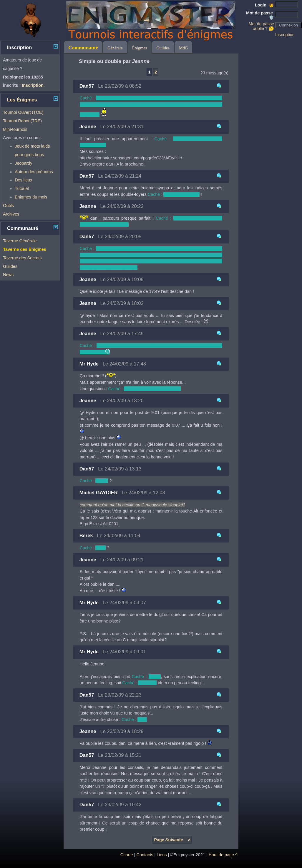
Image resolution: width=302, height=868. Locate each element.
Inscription (285, 35)
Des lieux (23, 180)
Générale (115, 48)
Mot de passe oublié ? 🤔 (261, 26)
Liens (162, 855)
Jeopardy (23, 163)
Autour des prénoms (34, 172)
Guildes (10, 266)
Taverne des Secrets (22, 258)
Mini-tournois (15, 129)
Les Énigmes (22, 100)
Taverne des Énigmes (25, 249)
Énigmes (140, 48)
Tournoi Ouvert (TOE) (23, 112)
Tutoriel (22, 188)
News (8, 275)
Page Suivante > (172, 840)
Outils (8, 206)
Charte (127, 855)
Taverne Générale (20, 241)
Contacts (145, 855)
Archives (11, 214)
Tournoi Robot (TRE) (22, 121)
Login (264, 5)
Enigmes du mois (31, 197)
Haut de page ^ (223, 855)
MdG (183, 48)
